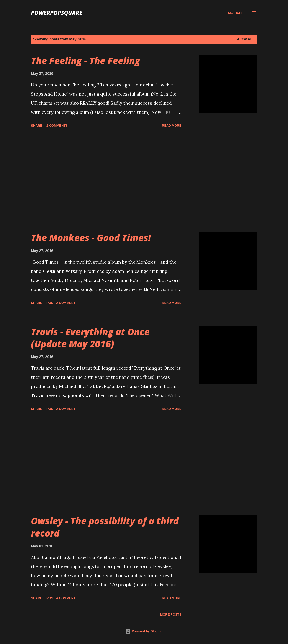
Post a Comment (61, 303)
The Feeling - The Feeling (86, 61)
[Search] (235, 13)
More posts (171, 614)
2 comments (57, 126)
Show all (245, 39)
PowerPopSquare (57, 13)
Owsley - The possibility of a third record (105, 527)
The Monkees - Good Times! (91, 238)
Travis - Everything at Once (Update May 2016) (90, 338)
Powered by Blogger (144, 631)
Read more (172, 126)
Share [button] (37, 126)
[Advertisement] (108, 180)
